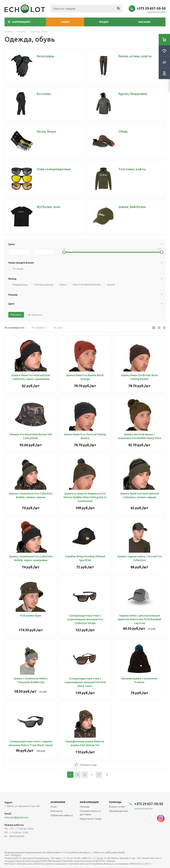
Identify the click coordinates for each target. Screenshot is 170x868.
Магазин (144, 22)
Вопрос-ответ (117, 807)
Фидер (104, 22)
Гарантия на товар (91, 819)
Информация (89, 802)
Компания (58, 802)
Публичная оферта (62, 815)
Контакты (57, 811)
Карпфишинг (22, 22)
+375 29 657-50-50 (151, 8)
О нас (54, 807)
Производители (118, 811)
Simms (65, 22)
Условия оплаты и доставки (90, 813)
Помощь (115, 802)
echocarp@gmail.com (16, 817)
